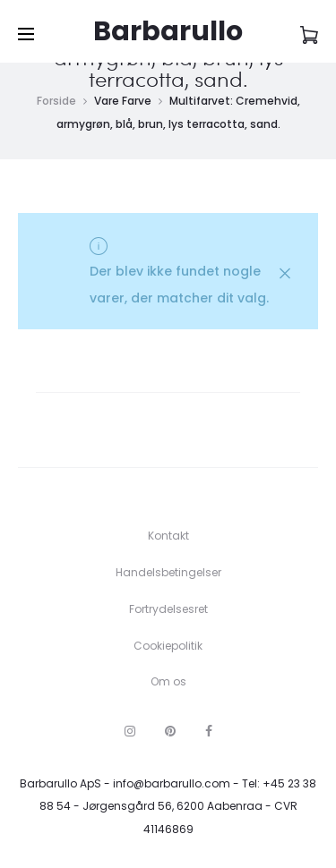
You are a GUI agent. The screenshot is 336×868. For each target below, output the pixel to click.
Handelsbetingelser (168, 572)
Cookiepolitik (168, 646)
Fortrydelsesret (168, 609)
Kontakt (168, 536)
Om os (168, 681)
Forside (56, 101)
